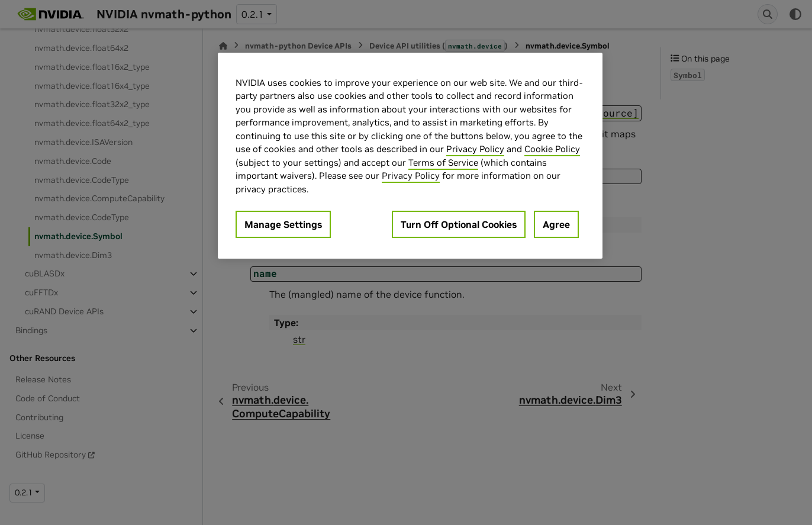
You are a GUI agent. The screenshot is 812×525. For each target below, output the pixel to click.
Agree (556, 224)
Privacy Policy (475, 149)
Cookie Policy (552, 149)
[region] (410, 156)
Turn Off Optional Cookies (459, 224)
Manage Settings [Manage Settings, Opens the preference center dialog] (283, 224)
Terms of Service (443, 162)
